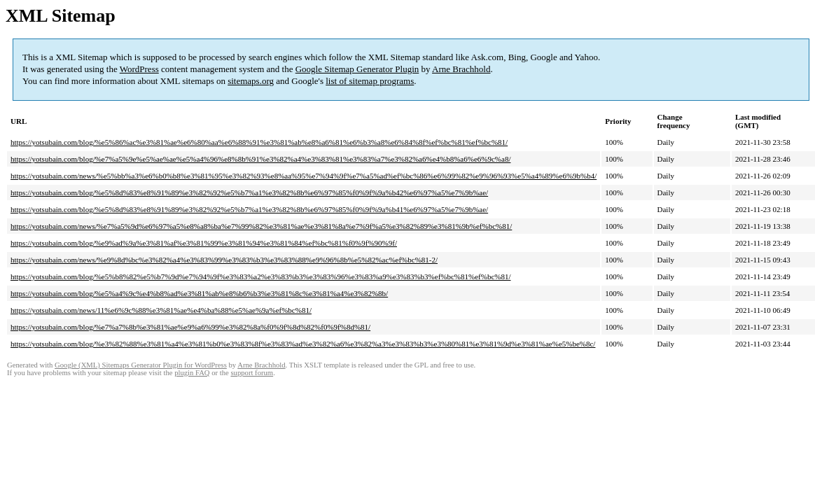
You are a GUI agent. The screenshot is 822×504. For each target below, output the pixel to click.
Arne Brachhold (461, 69)
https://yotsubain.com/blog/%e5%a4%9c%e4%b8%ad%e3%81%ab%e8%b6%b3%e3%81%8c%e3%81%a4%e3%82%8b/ (199, 293)
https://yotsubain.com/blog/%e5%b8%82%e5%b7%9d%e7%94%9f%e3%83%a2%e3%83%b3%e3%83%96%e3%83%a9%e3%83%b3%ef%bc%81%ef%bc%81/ (260, 276)
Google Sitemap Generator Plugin (357, 69)
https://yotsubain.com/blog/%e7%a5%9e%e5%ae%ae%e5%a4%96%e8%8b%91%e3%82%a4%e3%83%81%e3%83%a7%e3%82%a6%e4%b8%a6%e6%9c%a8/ (260, 159)
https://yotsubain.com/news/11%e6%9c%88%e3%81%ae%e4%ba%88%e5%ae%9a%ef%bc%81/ (161, 310)
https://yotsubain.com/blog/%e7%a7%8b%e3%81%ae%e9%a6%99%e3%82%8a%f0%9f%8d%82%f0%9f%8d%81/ (190, 327)
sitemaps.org (251, 81)
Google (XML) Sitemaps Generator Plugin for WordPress (141, 365)
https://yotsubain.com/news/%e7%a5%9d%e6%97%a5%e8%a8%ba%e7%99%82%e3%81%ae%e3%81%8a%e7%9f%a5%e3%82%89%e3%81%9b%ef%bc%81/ (261, 226)
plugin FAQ (192, 373)
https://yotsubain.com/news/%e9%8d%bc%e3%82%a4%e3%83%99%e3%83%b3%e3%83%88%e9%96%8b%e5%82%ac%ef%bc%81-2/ (224, 260)
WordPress (139, 69)
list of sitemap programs (370, 81)
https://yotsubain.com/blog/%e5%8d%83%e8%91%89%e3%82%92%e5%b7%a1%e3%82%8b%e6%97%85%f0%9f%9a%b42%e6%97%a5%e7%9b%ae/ (249, 192)
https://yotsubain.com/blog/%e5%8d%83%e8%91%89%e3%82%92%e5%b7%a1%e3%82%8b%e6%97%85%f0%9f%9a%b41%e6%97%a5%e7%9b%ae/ (249, 209)
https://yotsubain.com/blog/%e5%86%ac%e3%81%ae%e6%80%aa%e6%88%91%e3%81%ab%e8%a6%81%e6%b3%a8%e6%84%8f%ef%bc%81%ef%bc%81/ (259, 142)
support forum (252, 373)
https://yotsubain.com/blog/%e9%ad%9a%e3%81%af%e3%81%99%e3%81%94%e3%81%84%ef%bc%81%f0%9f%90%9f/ (204, 243)
